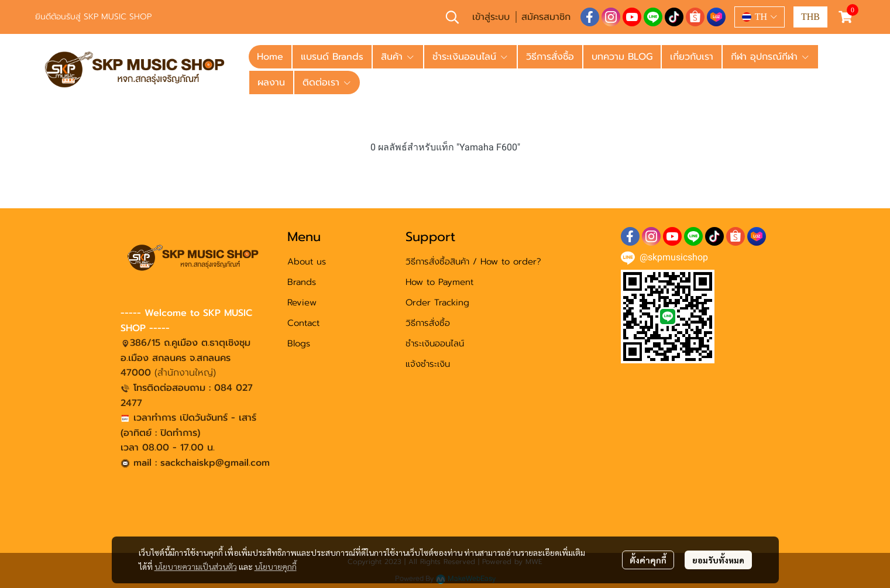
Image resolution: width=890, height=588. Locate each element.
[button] (452, 17)
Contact (303, 323)
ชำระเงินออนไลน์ (435, 343)
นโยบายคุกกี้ (276, 566)
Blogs (299, 343)
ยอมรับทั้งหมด (718, 560)
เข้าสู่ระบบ (491, 17)
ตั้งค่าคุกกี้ (648, 560)
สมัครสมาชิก (546, 17)
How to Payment (439, 282)
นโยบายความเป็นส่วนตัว (196, 566)
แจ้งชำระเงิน (428, 364)
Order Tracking (437, 302)
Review (302, 302)
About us (307, 262)
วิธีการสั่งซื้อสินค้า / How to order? (473, 262)
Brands (302, 282)
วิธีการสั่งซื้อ (428, 323)
